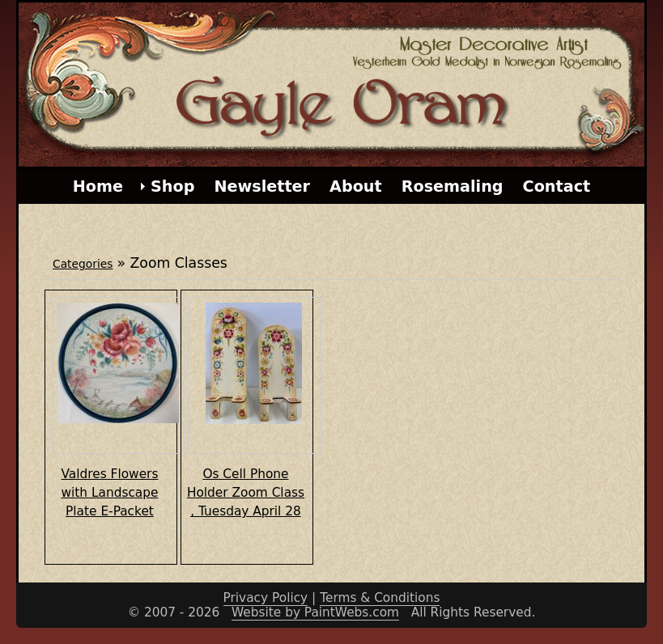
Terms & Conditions (380, 598)
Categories (83, 264)
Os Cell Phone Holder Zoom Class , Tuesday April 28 (246, 493)
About (356, 186)
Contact (557, 186)
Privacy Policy (266, 598)
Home (98, 186)
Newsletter (262, 186)
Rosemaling (453, 186)
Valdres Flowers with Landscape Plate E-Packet (110, 493)
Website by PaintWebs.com (315, 612)
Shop (172, 186)
